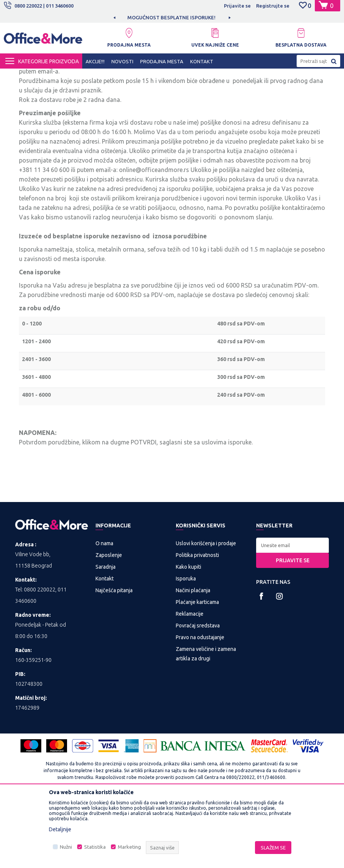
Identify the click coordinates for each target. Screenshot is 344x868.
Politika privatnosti (197, 624)
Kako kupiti (188, 635)
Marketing (129, 847)
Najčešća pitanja (114, 659)
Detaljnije (60, 829)
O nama (104, 612)
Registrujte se (273, 6)
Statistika (95, 847)
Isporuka (186, 647)
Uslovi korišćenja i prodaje (206, 612)
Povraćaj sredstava (198, 694)
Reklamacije (190, 682)
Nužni (66, 847)
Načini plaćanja (193, 659)
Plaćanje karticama (197, 671)
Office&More (18, 75)
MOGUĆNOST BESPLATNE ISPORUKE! (171, 17)
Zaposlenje (109, 624)
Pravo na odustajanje (200, 706)
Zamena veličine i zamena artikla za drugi (206, 722)
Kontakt (105, 647)
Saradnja (106, 635)
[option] (172, 17)
